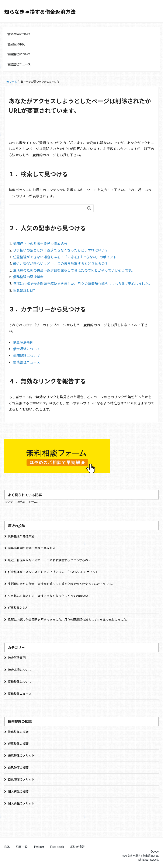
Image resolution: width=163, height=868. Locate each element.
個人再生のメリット (21, 803)
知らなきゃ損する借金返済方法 (40, 12)
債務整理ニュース (19, 64)
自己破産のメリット (21, 779)
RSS (7, 847)
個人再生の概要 (18, 791)
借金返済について (19, 34)
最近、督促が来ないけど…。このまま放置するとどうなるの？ (60, 263)
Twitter (39, 847)
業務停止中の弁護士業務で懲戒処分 (40, 243)
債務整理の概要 (18, 732)
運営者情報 (77, 847)
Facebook (57, 847)
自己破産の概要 (18, 767)
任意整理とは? (24, 290)
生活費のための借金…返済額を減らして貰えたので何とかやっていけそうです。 (74, 270)
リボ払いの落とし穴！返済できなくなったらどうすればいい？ (60, 250)
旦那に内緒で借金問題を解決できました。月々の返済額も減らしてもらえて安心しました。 (82, 283)
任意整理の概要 (18, 744)
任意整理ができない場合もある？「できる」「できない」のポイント (65, 257)
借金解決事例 (16, 44)
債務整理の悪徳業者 (28, 277)
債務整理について (19, 54)
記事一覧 (22, 847)
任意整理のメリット (21, 755)
